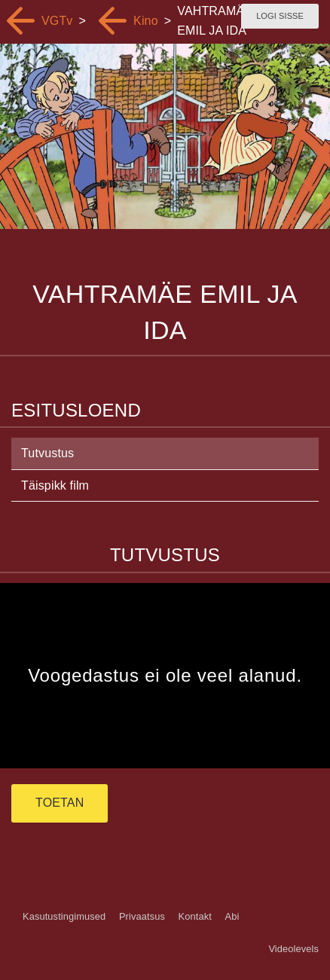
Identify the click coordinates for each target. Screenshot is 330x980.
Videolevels (293, 949)
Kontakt (195, 916)
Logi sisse (280, 16)
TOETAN (60, 803)
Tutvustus (47, 453)
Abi (232, 916)
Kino (146, 21)
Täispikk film (55, 485)
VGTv (57, 21)
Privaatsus (142, 916)
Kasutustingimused (64, 916)
